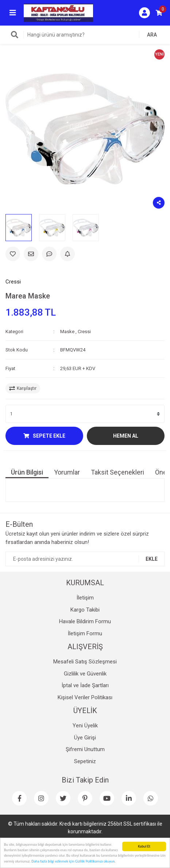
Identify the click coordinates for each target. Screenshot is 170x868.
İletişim (85, 598)
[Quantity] (85, 414)
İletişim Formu (85, 633)
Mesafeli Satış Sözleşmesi (85, 662)
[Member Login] (144, 13)
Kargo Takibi (85, 610)
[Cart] (159, 13)
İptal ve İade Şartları (85, 685)
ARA (152, 35)
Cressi (13, 282)
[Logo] (58, 12)
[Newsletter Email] (85, 559)
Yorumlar (67, 472)
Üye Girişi (85, 738)
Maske (67, 332)
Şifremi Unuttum (85, 749)
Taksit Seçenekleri (117, 472)
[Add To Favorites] (13, 254)
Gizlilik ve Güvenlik (85, 674)
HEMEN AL (126, 436)
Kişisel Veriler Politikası (85, 697)
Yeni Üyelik (85, 726)
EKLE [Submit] (152, 559)
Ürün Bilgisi (27, 472)
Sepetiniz (85, 761)
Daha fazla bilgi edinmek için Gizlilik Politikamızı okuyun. (74, 862)
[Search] (85, 35)
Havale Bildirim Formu (85, 621)
